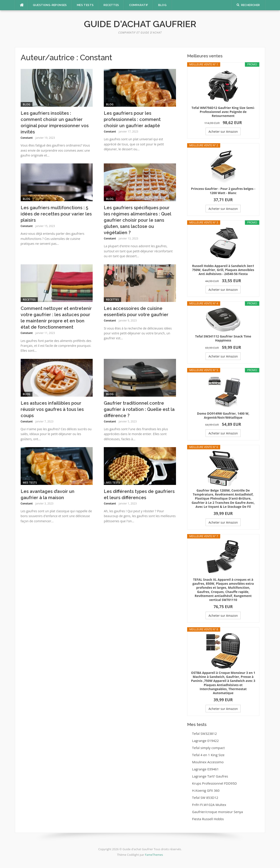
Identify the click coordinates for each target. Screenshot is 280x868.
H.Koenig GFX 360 (206, 790)
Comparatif (139, 5)
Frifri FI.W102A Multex (209, 805)
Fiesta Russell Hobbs (208, 819)
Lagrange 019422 (205, 741)
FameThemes (154, 855)
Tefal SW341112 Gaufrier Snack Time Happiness (223, 338)
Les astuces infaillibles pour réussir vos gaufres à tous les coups (52, 409)
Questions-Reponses (50, 5)
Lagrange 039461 (205, 769)
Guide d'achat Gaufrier (140, 24)
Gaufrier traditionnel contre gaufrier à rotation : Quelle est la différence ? (139, 409)
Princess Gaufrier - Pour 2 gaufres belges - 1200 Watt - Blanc (223, 191)
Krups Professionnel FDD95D (214, 783)
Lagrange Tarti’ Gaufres (210, 776)
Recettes (111, 5)
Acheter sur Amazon (223, 132)
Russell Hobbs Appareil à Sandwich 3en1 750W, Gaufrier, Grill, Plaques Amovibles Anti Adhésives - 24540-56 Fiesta (223, 270)
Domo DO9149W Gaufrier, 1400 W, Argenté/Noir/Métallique (223, 416)
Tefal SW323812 (204, 733)
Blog (162, 5)
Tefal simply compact (208, 748)
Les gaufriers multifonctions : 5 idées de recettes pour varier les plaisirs (56, 214)
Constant (27, 138)
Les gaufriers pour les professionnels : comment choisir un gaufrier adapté (132, 119)
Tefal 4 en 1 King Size (208, 755)
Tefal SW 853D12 (205, 798)
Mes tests (85, 5)
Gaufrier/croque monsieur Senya (217, 812)
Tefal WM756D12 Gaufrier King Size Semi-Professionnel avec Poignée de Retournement (223, 112)
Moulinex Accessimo (208, 762)
